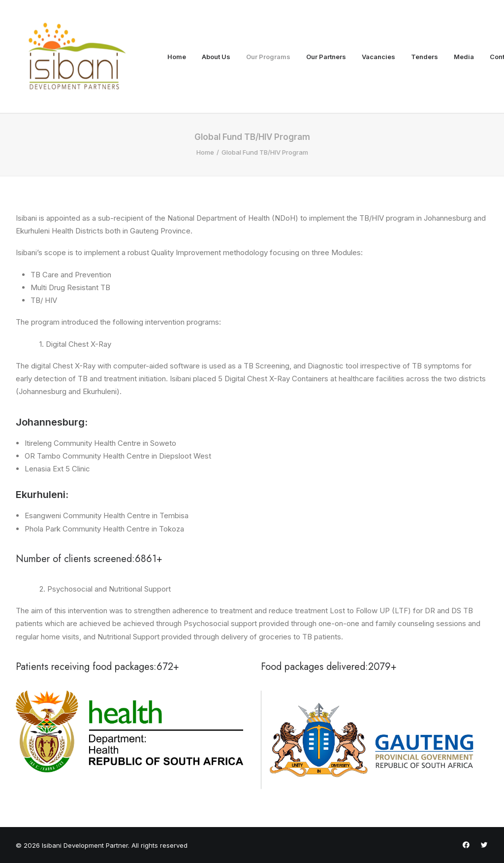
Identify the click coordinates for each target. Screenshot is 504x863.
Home (177, 57)
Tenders (425, 57)
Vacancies (378, 57)
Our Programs (268, 57)
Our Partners (326, 57)
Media (464, 57)
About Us (216, 57)
